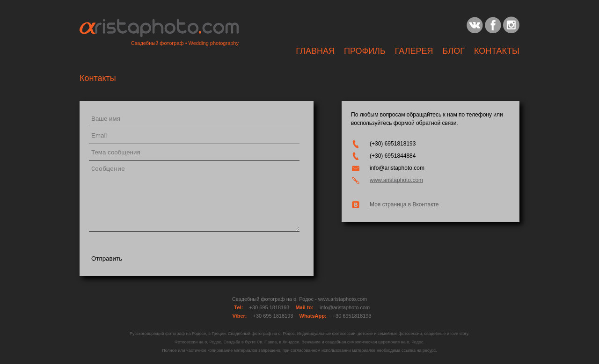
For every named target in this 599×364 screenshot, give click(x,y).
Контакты (497, 51)
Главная (315, 51)
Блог (454, 51)
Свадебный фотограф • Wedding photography (185, 43)
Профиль (365, 51)
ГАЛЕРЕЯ (414, 51)
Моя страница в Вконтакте (404, 204)
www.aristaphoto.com (396, 180)
